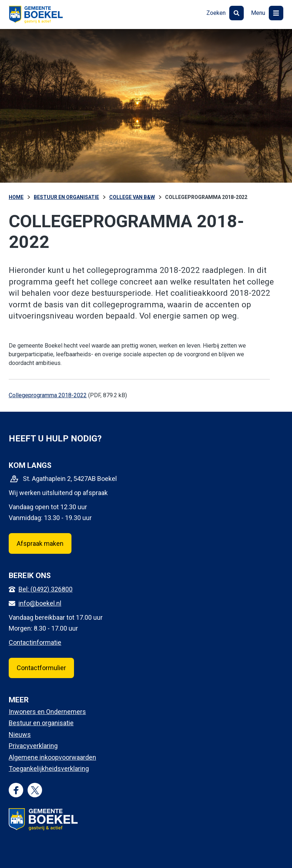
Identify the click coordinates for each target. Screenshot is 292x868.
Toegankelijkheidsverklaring (49, 769)
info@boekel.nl (40, 603)
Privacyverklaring (33, 746)
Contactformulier (41, 668)
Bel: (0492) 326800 (46, 589)
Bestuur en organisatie (41, 723)
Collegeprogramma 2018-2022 (48, 395)
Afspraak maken (40, 543)
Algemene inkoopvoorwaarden (52, 757)
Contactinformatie (35, 642)
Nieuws (20, 734)
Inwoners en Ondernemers (47, 712)
